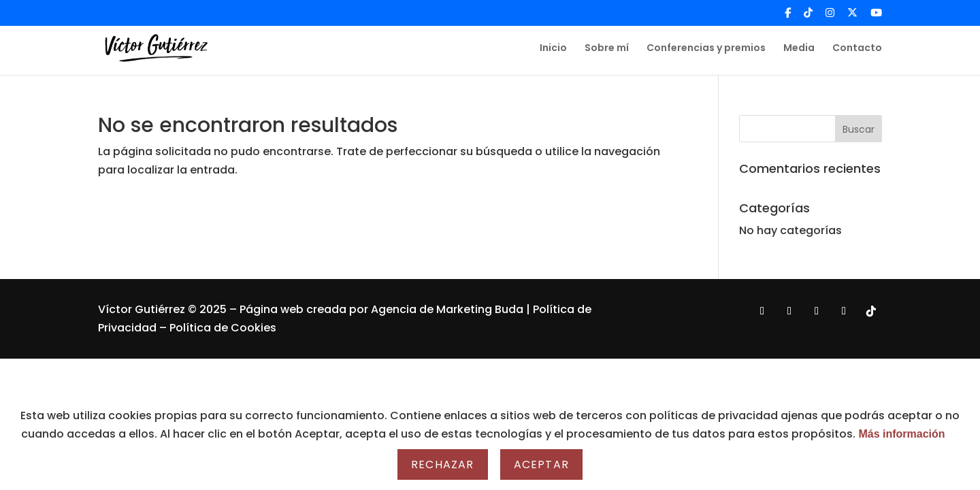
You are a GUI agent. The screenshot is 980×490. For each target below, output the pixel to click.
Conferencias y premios (706, 49)
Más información (901, 434)
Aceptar (541, 464)
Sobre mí (607, 49)
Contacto (857, 49)
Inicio (553, 49)
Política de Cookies (223, 328)
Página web (273, 309)
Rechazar (443, 464)
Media (799, 49)
